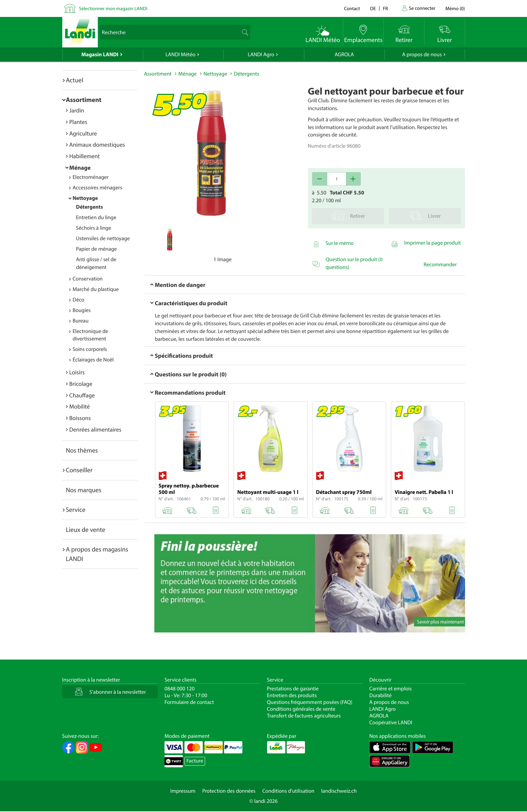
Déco (79, 300)
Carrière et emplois (391, 689)
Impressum (183, 791)
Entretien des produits (292, 695)
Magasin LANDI (100, 55)
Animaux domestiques (97, 144)
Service (76, 509)
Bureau (81, 321)
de (373, 8)
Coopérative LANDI (391, 723)
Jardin (77, 110)
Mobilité (80, 406)
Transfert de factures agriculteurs (304, 716)
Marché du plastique (96, 289)
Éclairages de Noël (93, 360)
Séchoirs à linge (94, 228)
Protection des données (229, 791)
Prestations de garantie (293, 689)
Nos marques (84, 490)
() (455, 8)
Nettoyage (85, 198)
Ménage (80, 168)
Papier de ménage (97, 249)
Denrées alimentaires (95, 429)
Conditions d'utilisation (288, 791)
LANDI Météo (181, 55)
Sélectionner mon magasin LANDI (113, 8)
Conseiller (79, 470)
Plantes (78, 122)
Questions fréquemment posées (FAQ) (310, 702)
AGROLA (344, 55)
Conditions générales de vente (301, 709)
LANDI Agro (261, 55)
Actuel (75, 80)
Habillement (85, 156)
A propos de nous (422, 55)
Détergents (90, 207)
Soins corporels (90, 349)
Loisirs (77, 372)
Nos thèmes (82, 450)
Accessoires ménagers (97, 188)
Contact (352, 8)
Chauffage (82, 395)
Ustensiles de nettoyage (103, 238)
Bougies (82, 310)
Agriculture (83, 133)
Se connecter (422, 8)
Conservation (88, 279)
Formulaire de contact (189, 702)
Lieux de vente (86, 529)
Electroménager (91, 177)
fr (385, 8)
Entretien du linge (96, 217)
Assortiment (84, 100)
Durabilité (380, 695)
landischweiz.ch (339, 791)
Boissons (80, 418)
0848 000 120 (180, 689)
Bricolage (81, 384)
